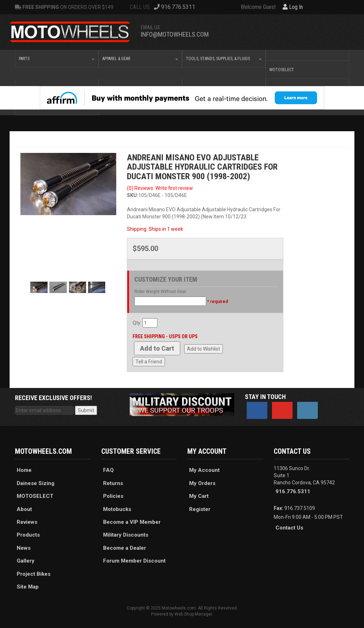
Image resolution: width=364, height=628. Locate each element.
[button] (57, 59)
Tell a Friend (149, 362)
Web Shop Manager (193, 614)
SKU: (133, 195)
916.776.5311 (293, 491)
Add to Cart (157, 348)
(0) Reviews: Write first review (160, 188)
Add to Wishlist (204, 349)
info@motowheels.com (175, 34)
